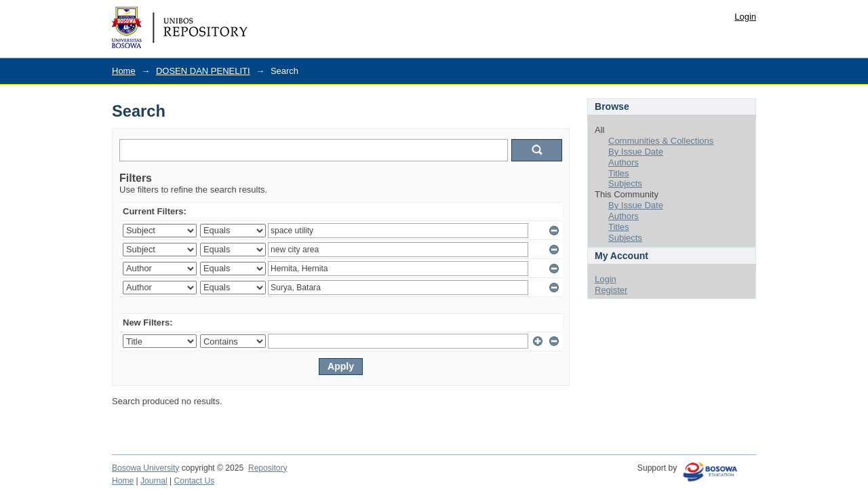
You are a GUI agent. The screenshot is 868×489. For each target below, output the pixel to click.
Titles (619, 173)
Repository (268, 468)
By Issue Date (636, 152)
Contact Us (195, 481)
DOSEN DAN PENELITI (203, 71)
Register (611, 290)
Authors (624, 162)
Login (745, 17)
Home (124, 71)
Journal (154, 481)
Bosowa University (145, 468)
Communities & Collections (661, 141)
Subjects (625, 183)
